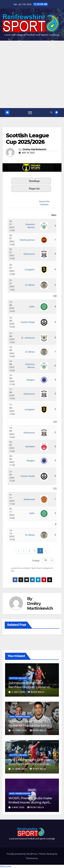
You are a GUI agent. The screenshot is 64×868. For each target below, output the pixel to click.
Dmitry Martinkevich (34, 149)
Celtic (32, 307)
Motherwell (29, 499)
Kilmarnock (29, 254)
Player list (26, 189)
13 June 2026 (20, 769)
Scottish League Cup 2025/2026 (27, 139)
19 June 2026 (20, 730)
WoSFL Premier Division (20, 717)
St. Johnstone (28, 338)
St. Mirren (30, 285)
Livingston (30, 270)
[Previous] (18, 551)
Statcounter (6, 866)
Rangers (31, 380)
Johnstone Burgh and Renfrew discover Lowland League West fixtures (29, 687)
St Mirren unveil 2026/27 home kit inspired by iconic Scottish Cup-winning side (29, 725)
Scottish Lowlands (18, 678)
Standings (26, 181)
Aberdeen (30, 447)
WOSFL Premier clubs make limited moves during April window (30, 802)
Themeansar (32, 858)
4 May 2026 (18, 807)
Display (36, 561)
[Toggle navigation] (30, 113)
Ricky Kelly (36, 692)
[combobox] (48, 560)
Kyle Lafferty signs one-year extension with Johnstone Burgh (30, 764)
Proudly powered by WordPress (22, 854)
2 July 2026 (19, 692)
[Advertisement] (32, 74)
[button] (51, 113)
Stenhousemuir (27, 240)
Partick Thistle (28, 322)
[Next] (46, 551)
